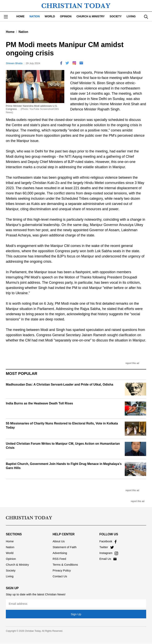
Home (20, 16)
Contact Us (60, 576)
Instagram (109, 553)
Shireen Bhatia (14, 63)
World (50, 16)
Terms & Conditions (65, 565)
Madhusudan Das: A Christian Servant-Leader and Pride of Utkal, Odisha (60, 385)
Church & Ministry (91, 16)
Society (116, 16)
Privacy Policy (62, 570)
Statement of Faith (65, 547)
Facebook (108, 541)
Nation (35, 16)
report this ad (132, 363)
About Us (59, 541)
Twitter (107, 547)
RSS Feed (59, 559)
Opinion (66, 16)
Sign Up (76, 614)
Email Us (108, 559)
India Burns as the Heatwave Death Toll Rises (39, 403)
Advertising (60, 553)
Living (131, 16)
